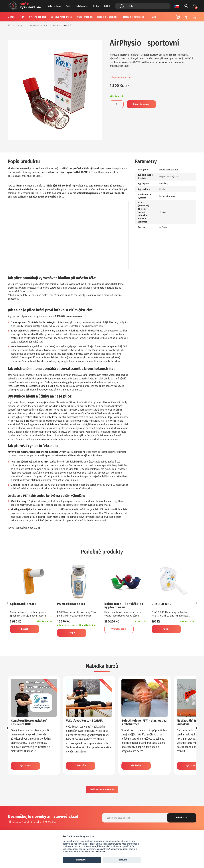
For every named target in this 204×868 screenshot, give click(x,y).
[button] (96, 644)
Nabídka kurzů (102, 666)
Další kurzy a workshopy (102, 789)
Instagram (178, 17)
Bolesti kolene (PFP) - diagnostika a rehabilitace (144, 722)
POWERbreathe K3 (71, 604)
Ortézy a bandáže (38, 17)
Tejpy (22, 17)
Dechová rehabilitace (61, 17)
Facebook (186, 17)
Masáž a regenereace (134, 17)
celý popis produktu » (121, 77)
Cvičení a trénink (84, 17)
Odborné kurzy (55, 6)
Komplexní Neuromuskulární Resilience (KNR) (29, 722)
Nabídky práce (82, 6)
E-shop (11, 17)
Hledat (122, 6)
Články (69, 6)
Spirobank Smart (23, 604)
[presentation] (8, 603)
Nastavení (101, 852)
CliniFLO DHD (162, 604)
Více (154, 17)
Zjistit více (25, 766)
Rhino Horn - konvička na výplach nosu (124, 605)
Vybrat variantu (119, 629)
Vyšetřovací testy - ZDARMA (84, 721)
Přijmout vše (82, 860)
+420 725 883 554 (194, 17)
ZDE (38, 528)
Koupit (25, 629)
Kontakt (96, 6)
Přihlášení (186, 6)
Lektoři (107, 6)
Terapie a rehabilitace (108, 17)
